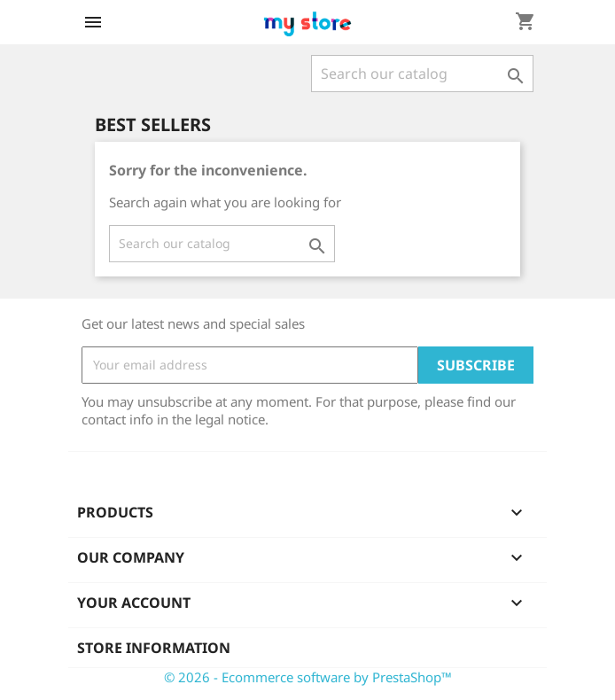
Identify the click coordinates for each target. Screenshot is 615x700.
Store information (154, 648)
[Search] (422, 74)
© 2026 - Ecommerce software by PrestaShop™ (308, 677)
